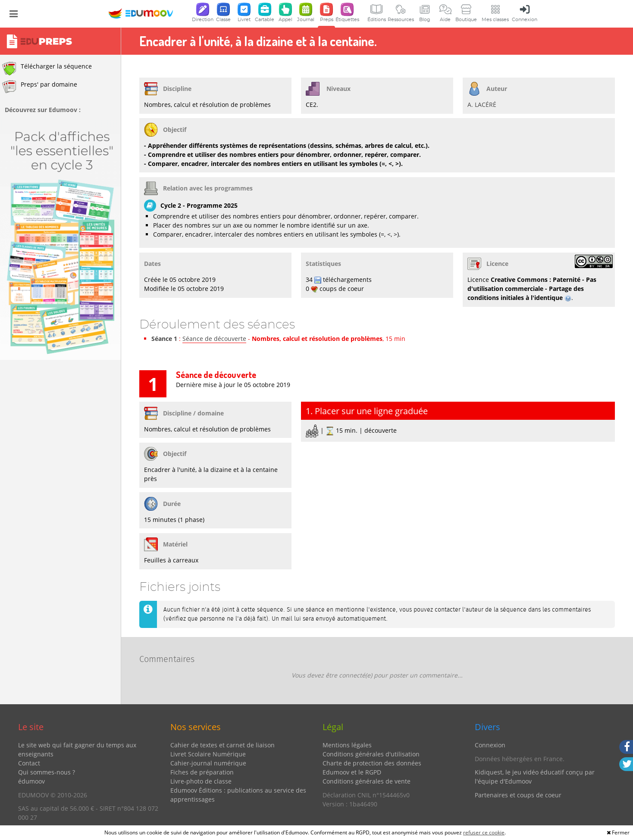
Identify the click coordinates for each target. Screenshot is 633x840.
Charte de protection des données (372, 763)
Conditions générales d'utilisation (371, 754)
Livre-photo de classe (201, 781)
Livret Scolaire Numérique (208, 754)
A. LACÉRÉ (482, 105)
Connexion (490, 745)
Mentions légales (347, 745)
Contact (29, 763)
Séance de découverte (214, 339)
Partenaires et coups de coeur (518, 795)
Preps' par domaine (40, 87)
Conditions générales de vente (367, 781)
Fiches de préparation (202, 772)
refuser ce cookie (484, 832)
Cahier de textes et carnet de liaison (222, 745)
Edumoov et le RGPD (352, 772)
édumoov (31, 781)
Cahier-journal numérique (208, 763)
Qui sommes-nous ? (47, 772)
